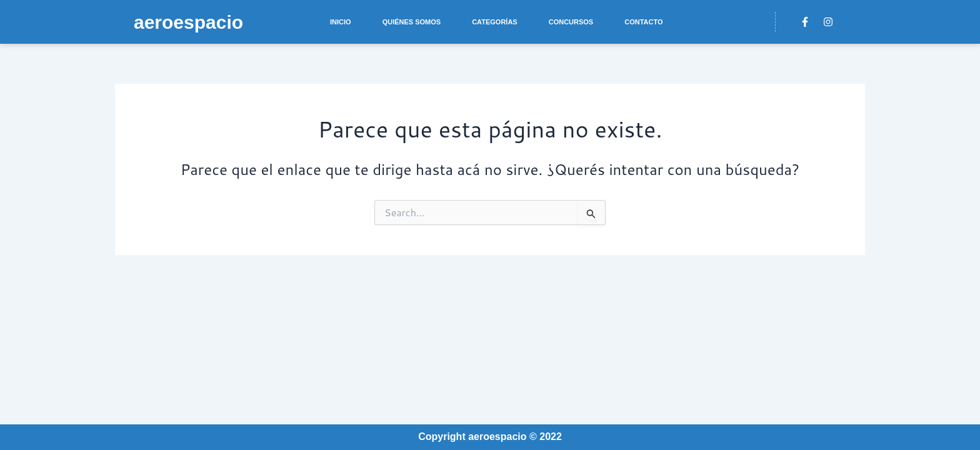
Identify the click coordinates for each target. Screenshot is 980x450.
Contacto (643, 22)
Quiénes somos (412, 22)
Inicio (341, 22)
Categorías (495, 22)
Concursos (571, 22)
